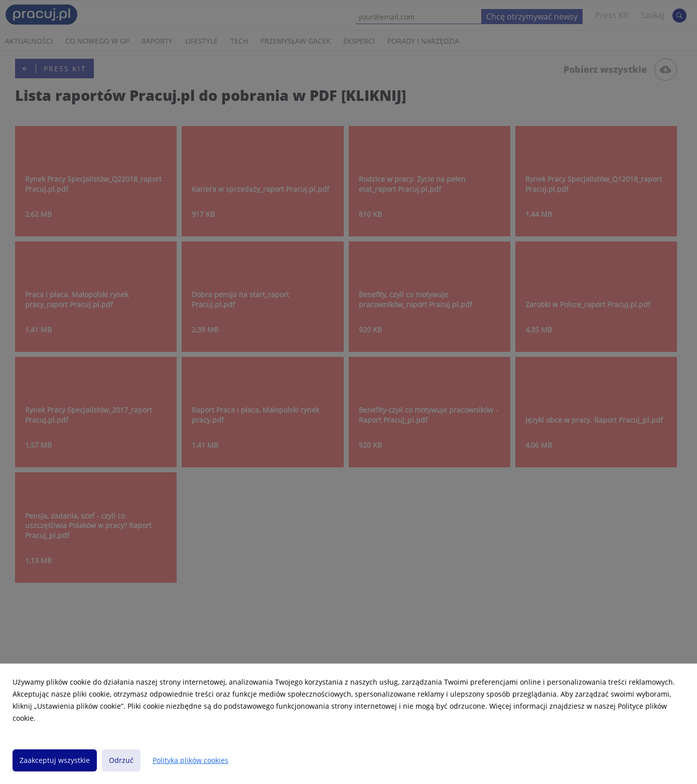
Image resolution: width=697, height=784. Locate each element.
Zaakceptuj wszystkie (55, 760)
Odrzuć (121, 760)
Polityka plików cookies (190, 760)
